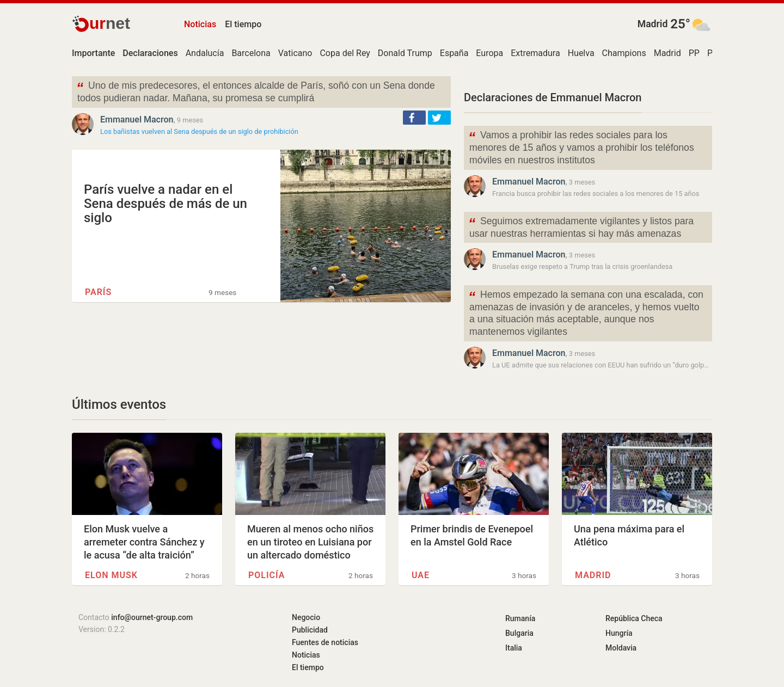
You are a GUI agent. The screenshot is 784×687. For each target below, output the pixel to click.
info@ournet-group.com (152, 617)
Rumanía (520, 618)
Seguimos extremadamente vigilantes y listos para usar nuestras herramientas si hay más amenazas (581, 226)
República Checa (634, 618)
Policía (267, 575)
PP (694, 53)
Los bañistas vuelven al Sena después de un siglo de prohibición (199, 131)
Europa (489, 53)
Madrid (653, 24)
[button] (414, 118)
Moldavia (621, 648)
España (454, 53)
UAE (421, 575)
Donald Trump (405, 53)
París (98, 292)
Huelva (581, 53)
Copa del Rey (345, 53)
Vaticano (295, 53)
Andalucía (205, 53)
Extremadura (535, 53)
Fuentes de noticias (325, 642)
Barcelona (251, 53)
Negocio (306, 617)
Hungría (619, 633)
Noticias (200, 24)
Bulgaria (519, 633)
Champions (624, 53)
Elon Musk (111, 575)
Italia (514, 648)
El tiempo (243, 24)
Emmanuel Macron (137, 119)
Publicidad (310, 630)
